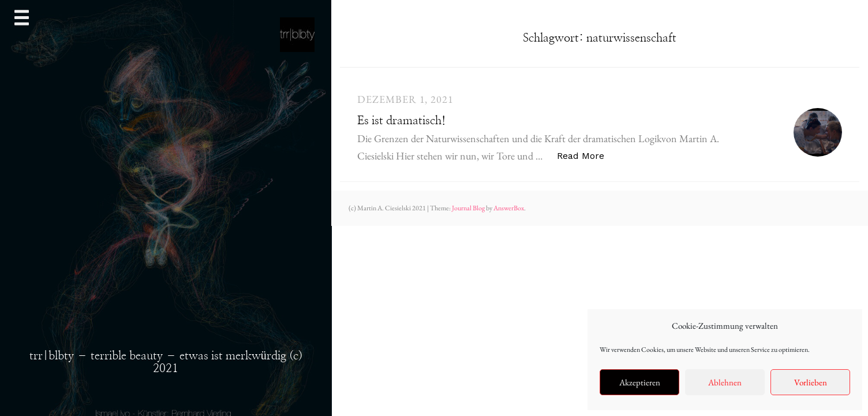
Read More (587, 155)
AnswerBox (509, 208)
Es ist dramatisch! (401, 121)
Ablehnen (725, 382)
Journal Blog (469, 208)
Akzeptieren (640, 382)
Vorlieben (811, 382)
